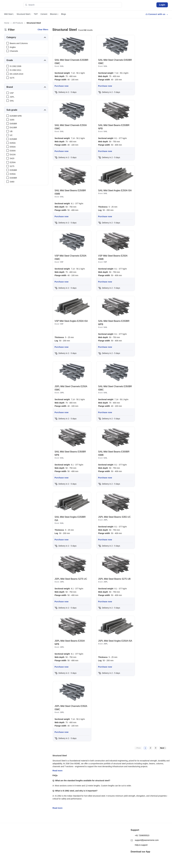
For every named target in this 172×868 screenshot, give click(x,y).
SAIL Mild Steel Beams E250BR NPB (114, 127)
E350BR (13, 170)
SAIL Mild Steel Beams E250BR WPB (114, 323)
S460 (12, 182)
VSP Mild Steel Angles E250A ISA (71, 321)
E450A (13, 143)
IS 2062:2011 (16, 70)
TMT (36, 14)
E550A (13, 147)
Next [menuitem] (162, 748)
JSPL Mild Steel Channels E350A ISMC (71, 708)
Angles (13, 47)
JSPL (12, 97)
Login (162, 5)
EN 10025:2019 (16, 74)
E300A (13, 151)
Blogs (63, 14)
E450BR (13, 124)
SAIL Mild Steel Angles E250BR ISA (70, 519)
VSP (12, 93)
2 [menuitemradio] (150, 748)
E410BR (13, 127)
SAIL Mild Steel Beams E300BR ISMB (114, 453)
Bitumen (54, 14)
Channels (14, 51)
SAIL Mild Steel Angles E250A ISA (115, 190)
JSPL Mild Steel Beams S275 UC (71, 579)
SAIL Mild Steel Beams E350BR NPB (70, 453)
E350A (13, 174)
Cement (44, 14)
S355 (12, 120)
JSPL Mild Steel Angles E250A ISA (115, 641)
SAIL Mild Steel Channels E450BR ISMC (115, 62)
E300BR (13, 178)
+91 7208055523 (140, 831)
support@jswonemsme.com (145, 836)
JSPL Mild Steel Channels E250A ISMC (71, 388)
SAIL (12, 101)
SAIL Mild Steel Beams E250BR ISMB (70, 192)
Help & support (139, 840)
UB (11, 131)
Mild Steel (9, 14)
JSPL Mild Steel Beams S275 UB (114, 579)
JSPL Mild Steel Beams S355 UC (114, 517)
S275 (12, 78)
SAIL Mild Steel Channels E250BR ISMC (71, 62)
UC (11, 135)
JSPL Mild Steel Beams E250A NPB (70, 642)
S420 (12, 158)
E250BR (13, 139)
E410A (13, 155)
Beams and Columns (19, 43)
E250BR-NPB (16, 116)
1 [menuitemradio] (145, 748)
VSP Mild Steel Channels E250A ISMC (70, 257)
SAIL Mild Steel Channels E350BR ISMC (115, 388)
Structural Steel (24, 14)
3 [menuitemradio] (156, 748)
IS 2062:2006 (16, 66)
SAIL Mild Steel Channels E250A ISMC (71, 127)
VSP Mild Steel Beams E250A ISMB (113, 257)
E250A (13, 162)
